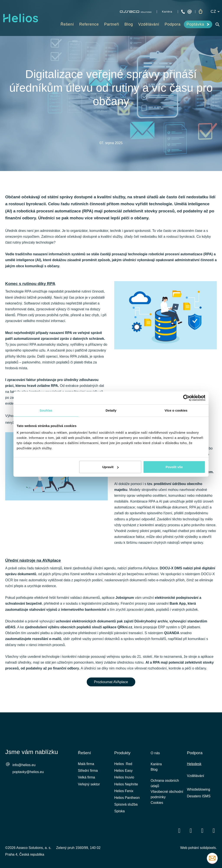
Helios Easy (123, 771)
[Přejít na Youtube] (202, 830)
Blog (154, 771)
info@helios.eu (24, 765)
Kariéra (156, 765)
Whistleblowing (198, 789)
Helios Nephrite (126, 784)
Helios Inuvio (124, 777)
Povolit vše (174, 467)
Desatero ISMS (199, 796)
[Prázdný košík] (201, 12)
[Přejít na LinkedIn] (191, 830)
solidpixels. (208, 848)
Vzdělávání (195, 776)
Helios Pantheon (127, 798)
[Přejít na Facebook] (179, 830)
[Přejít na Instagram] (214, 830)
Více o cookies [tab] (176, 410)
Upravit (111, 467)
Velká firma (86, 777)
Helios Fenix (124, 791)
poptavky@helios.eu (28, 772)
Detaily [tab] (111, 410)
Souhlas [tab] (46, 410)
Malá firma (86, 764)
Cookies (157, 807)
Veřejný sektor (89, 784)
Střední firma (88, 771)
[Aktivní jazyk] (215, 12)
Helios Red (123, 764)
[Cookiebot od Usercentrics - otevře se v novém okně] (186, 398)
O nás (155, 753)
